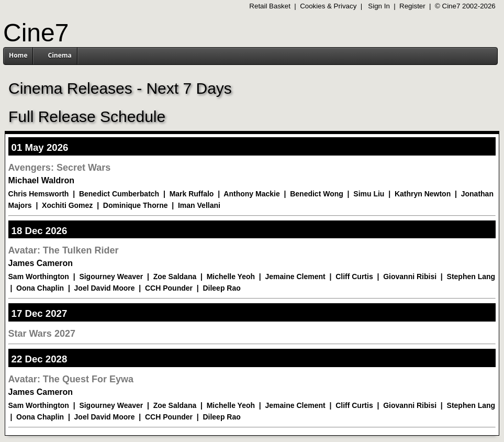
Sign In (379, 6)
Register (412, 6)
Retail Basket (270, 6)
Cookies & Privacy (328, 6)
